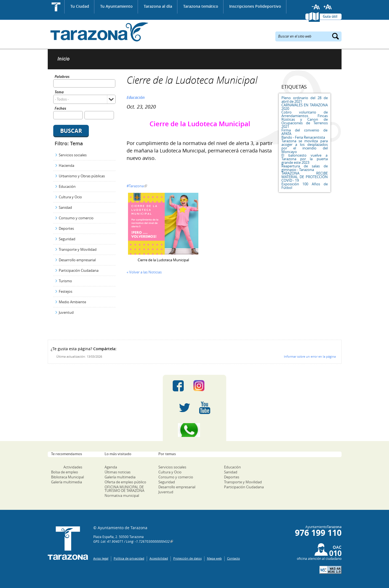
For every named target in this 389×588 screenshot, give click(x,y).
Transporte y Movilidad (78, 249)
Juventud (66, 312)
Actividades (73, 467)
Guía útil (330, 16)
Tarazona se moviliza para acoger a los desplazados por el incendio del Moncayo (305, 146)
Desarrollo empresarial (77, 260)
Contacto (234, 558)
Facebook (178, 386)
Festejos (66, 291)
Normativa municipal (122, 495)
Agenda (111, 467)
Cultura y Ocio (70, 197)
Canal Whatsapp (194, 430)
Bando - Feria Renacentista (303, 137)
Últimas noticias (118, 472)
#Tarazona (135, 186)
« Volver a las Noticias (144, 272)
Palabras (62, 77)
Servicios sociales (73, 155)
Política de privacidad (129, 558)
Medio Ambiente (72, 302)
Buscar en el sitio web (295, 36)
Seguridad (67, 239)
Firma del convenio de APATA (305, 132)
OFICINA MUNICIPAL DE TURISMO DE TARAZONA (124, 489)
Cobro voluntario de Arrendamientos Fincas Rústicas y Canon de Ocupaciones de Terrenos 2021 (305, 119)
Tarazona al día (158, 6)
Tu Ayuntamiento (116, 6)
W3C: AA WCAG (331, 570)
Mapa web (214, 558)
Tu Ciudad (80, 6)
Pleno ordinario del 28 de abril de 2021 (305, 100)
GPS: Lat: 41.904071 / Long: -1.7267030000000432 (131, 541)
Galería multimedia (66, 482)
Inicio (56, 7)
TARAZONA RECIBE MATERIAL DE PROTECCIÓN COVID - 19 (305, 177)
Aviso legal (101, 558)
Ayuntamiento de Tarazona (98, 32)
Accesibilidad (159, 558)
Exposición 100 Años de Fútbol (305, 186)
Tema (59, 92)
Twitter (185, 408)
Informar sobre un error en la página (310, 356)
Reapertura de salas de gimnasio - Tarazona (305, 168)
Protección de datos (187, 558)
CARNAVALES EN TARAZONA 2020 (305, 107)
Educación (67, 186)
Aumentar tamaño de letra (328, 7)
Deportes (66, 228)
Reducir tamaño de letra (316, 7)
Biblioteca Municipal (67, 477)
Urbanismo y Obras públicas (82, 176)
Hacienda (66, 165)
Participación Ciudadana (79, 270)
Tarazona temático (201, 6)
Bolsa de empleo (65, 472)
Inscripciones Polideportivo (255, 6)
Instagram (205, 386)
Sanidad (65, 207)
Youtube (205, 408)
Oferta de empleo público (125, 482)
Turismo (65, 281)
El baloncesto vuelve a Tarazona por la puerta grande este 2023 (305, 159)
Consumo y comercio (76, 218)
